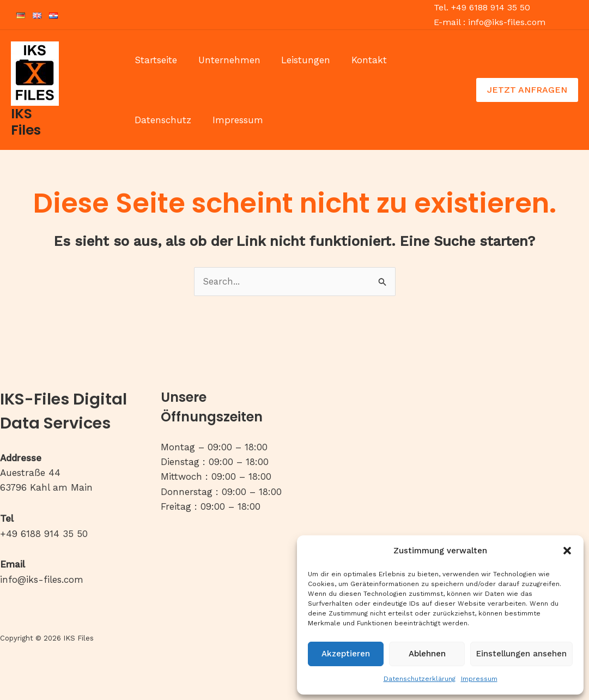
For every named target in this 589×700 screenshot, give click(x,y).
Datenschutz (425, 60)
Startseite (155, 60)
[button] (567, 551)
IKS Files (26, 122)
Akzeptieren (346, 654)
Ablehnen (427, 654)
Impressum (479, 679)
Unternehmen (226, 60)
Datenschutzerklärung (420, 679)
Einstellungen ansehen (521, 654)
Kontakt (360, 60)
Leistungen (300, 60)
